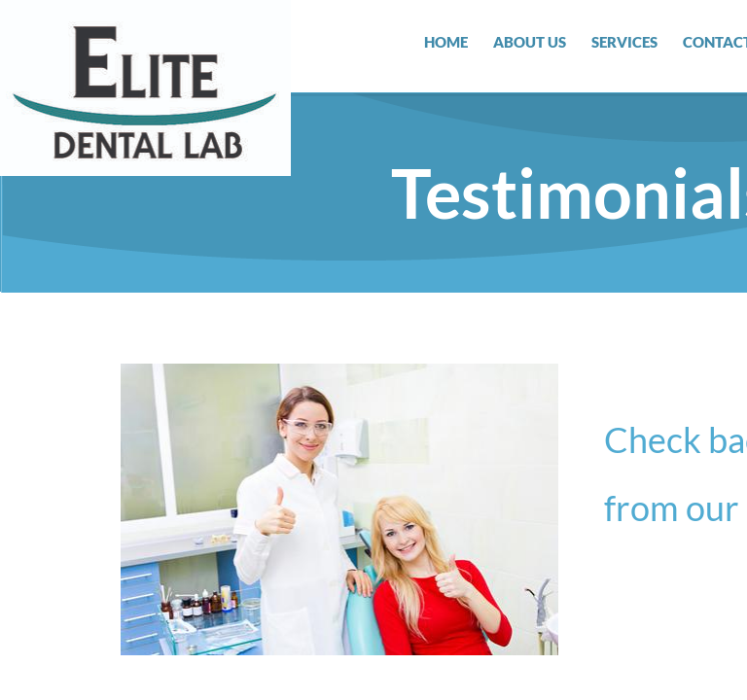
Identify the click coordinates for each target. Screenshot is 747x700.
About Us (530, 42)
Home (446, 42)
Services (624, 42)
